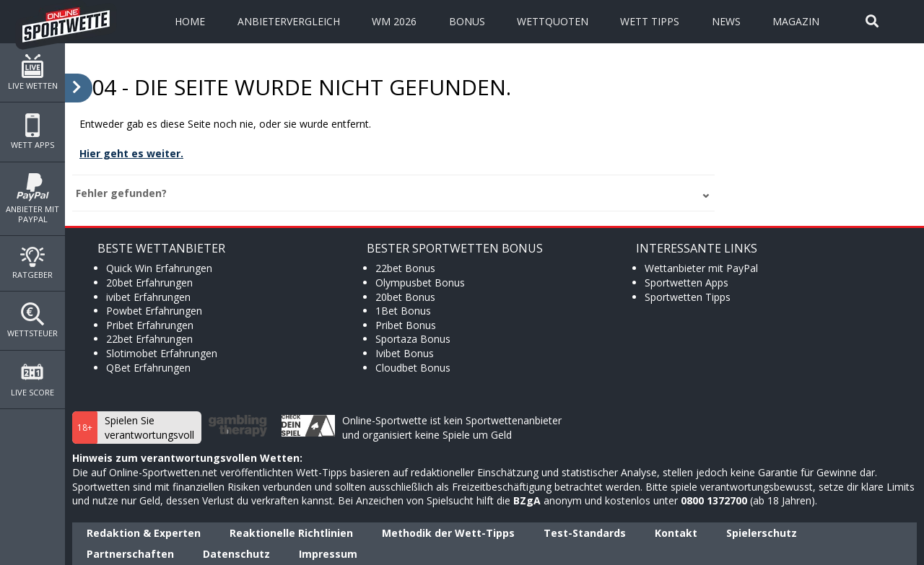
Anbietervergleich (289, 21)
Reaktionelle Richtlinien (291, 533)
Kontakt (676, 533)
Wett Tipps (650, 21)
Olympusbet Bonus (420, 282)
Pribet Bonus (406, 325)
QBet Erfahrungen (148, 368)
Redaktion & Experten (144, 533)
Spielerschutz (762, 533)
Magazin (796, 21)
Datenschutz (236, 554)
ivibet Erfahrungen (148, 297)
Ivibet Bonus (405, 353)
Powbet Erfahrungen (154, 311)
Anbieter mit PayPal (32, 199)
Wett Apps (32, 132)
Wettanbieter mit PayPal (701, 268)
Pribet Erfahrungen (150, 325)
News (726, 21)
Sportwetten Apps (687, 282)
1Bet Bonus (403, 311)
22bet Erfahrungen (149, 339)
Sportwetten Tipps (688, 297)
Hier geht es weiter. (131, 153)
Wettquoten (553, 21)
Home (190, 21)
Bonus (467, 21)
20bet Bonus (405, 297)
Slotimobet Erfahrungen (162, 353)
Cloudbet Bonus (413, 368)
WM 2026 (394, 21)
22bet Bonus (405, 268)
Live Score (32, 380)
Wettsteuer (32, 320)
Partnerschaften (130, 554)
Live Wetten (32, 73)
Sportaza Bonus (413, 339)
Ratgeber (32, 263)
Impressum (328, 554)
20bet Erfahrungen (149, 282)
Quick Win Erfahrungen (159, 268)
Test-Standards (585, 533)
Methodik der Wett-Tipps (448, 533)
